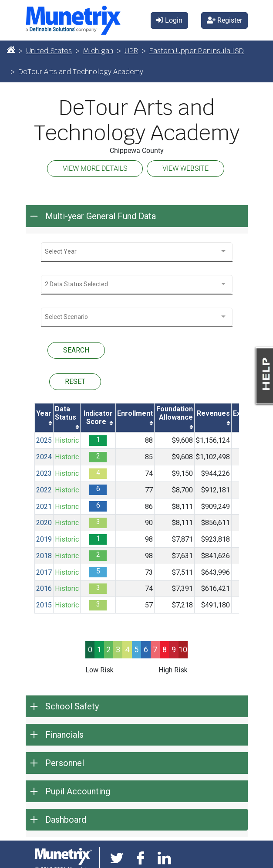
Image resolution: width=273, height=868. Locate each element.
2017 (44, 572)
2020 (44, 523)
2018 (44, 556)
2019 (44, 539)
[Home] (11, 49)
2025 (44, 440)
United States (49, 51)
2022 (44, 490)
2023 (44, 473)
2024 (44, 457)
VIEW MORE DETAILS (95, 168)
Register (224, 20)
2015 (44, 605)
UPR (131, 51)
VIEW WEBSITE (185, 168)
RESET (75, 381)
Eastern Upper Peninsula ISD (197, 51)
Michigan (98, 51)
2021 (44, 507)
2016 (44, 588)
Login (169, 20)
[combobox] (137, 252)
